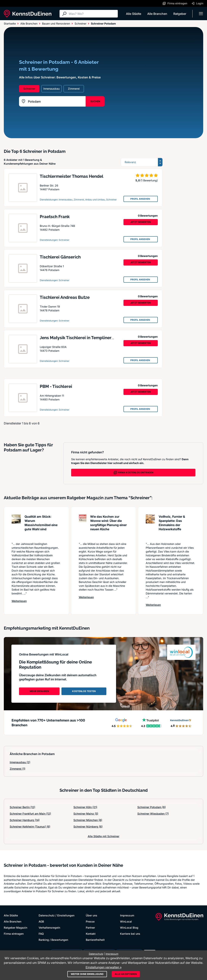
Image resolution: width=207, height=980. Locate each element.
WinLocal (126, 921)
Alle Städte (134, 14)
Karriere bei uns (130, 934)
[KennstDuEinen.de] (28, 14)
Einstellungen (66, 915)
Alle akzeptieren (126, 974)
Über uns (92, 915)
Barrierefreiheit (95, 940)
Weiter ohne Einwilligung (87, 974)
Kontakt (91, 934)
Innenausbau (20, 762)
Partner (90, 928)
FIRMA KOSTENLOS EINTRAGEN (133, 473)
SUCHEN (95, 101)
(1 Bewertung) (149, 180)
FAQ (41, 934)
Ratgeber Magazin (16, 928)
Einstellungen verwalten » (104, 967)
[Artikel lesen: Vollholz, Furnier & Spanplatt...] (150, 526)
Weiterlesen (19, 601)
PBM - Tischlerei (56, 386)
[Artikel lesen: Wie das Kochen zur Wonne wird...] (83, 526)
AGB (41, 921)
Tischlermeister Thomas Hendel (72, 176)
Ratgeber (180, 14)
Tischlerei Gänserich (60, 257)
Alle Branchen (157, 14)
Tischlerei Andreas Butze (65, 297)
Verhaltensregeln (49, 928)
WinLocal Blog (129, 928)
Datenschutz (47, 915)
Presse (90, 921)
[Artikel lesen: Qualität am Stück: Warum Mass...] (16, 526)
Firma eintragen (14, 934)
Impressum (127, 915)
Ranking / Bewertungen (53, 940)
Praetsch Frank (55, 217)
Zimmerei (18, 769)
